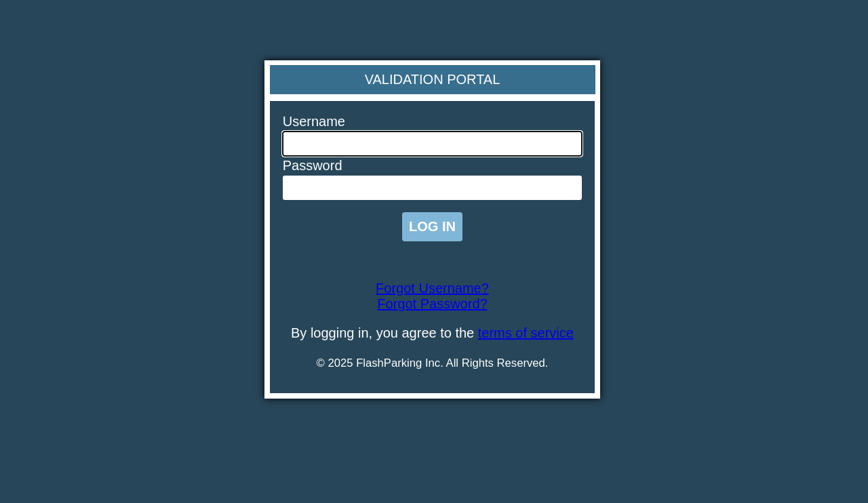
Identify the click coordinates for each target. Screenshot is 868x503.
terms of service (526, 333)
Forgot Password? (432, 304)
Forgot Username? (432, 288)
